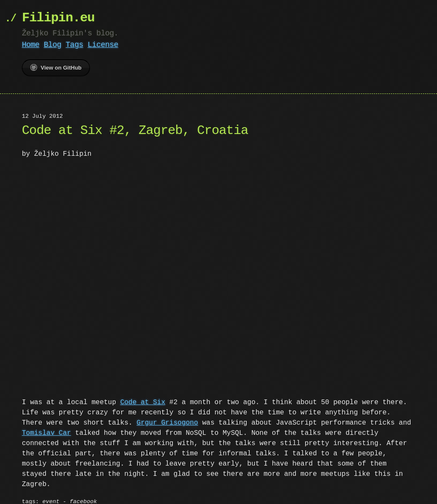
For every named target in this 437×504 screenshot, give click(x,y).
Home (31, 45)
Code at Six (143, 402)
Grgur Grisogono (143, 422)
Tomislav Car (46, 432)
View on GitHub (56, 67)
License (103, 45)
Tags (74, 45)
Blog (53, 45)
